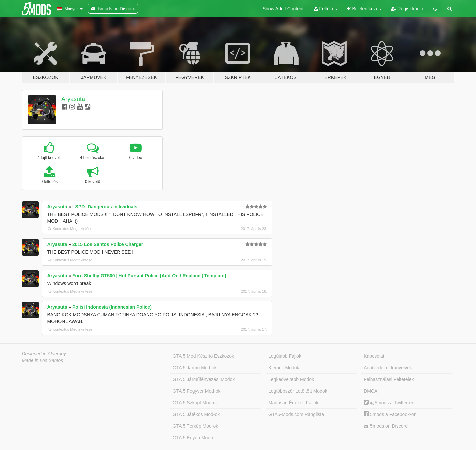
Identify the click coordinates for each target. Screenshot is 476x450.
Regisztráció (407, 9)
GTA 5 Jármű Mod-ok (195, 368)
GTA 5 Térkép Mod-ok (195, 426)
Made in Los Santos (43, 360)
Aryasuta (73, 99)
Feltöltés (325, 9)
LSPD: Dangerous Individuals (105, 207)
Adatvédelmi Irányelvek (388, 368)
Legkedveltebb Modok (291, 379)
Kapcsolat (374, 356)
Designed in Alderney (44, 354)
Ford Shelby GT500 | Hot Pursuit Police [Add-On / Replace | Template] (149, 276)
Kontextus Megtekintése (70, 229)
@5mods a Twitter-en (389, 403)
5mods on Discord (386, 426)
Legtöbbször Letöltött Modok (298, 391)
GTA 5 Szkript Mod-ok (195, 403)
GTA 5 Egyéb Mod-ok (195, 438)
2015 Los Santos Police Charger (108, 244)
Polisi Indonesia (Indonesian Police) (112, 307)
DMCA (371, 391)
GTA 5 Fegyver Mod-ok (197, 391)
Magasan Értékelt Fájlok (293, 403)
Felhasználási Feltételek (389, 379)
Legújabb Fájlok (285, 356)
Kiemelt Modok (284, 368)
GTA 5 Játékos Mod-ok (196, 414)
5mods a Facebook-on (390, 414)
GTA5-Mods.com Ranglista (296, 414)
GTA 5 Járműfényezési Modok (204, 379)
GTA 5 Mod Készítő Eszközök (203, 356)
